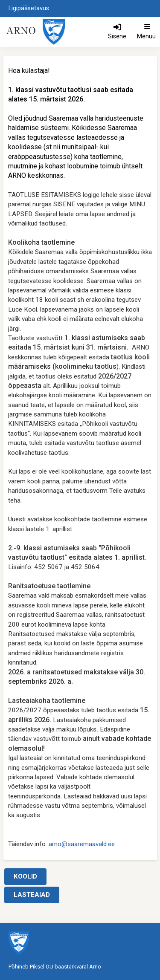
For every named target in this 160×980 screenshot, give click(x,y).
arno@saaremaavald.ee (82, 844)
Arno (95, 967)
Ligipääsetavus (29, 8)
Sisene (117, 36)
